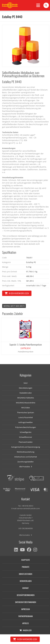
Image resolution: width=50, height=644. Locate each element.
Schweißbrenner (26, 437)
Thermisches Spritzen (26, 413)
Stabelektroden (26, 393)
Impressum (26, 609)
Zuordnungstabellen (26, 462)
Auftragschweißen (26, 422)
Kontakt (26, 588)
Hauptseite (26, 560)
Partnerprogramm (26, 616)
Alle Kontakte (26, 535)
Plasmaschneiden (26, 442)
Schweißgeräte (26, 432)
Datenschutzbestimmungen (26, 602)
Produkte (26, 567)
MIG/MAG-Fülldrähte (26, 398)
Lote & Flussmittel (26, 417)
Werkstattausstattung (26, 452)
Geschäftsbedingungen (26, 595)
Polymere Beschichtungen (26, 427)
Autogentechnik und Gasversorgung (26, 447)
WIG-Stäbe (26, 408)
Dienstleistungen (26, 388)
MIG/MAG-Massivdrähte (26, 403)
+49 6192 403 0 (27, 506)
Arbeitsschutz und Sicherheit (26, 457)
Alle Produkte (26, 467)
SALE (26, 383)
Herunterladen (26, 581)
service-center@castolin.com (28, 508)
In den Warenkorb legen (17, 293)
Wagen (26, 630)
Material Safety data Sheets (14, 306)
